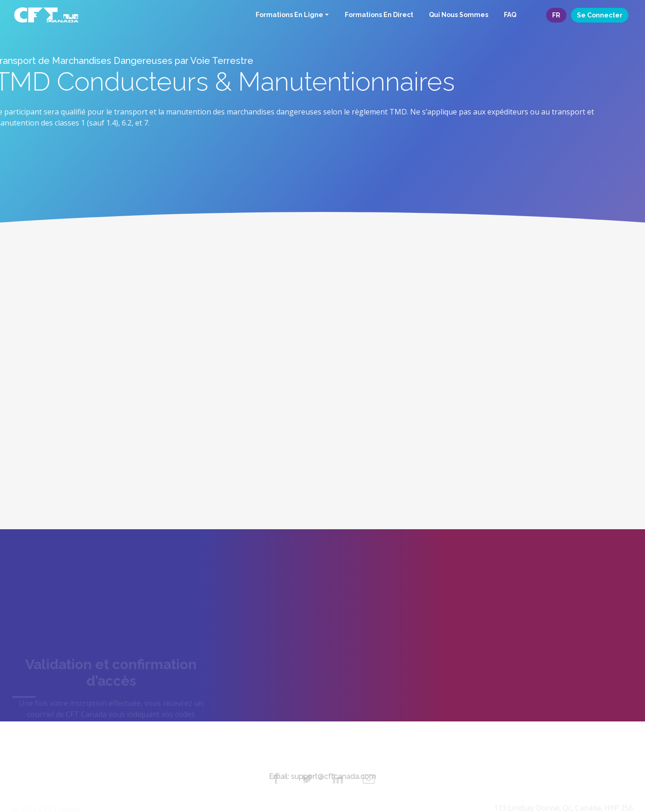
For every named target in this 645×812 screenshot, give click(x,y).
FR (556, 15)
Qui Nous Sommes (459, 15)
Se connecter (600, 15)
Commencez (111, 460)
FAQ (510, 15)
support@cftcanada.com (334, 776)
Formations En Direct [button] (379, 15)
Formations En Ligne (289, 15)
